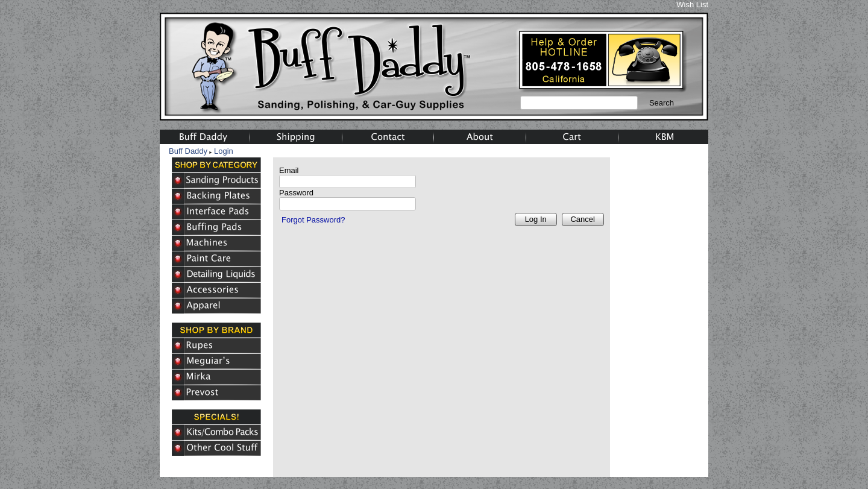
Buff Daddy (188, 151)
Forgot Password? (313, 220)
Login (224, 151)
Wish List (692, 5)
